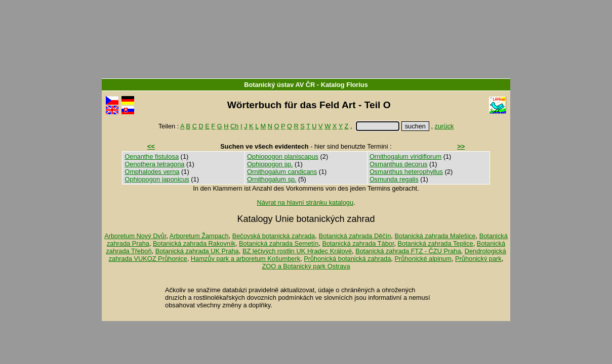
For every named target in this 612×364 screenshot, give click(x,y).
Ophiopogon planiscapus (283, 156)
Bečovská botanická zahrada (274, 236)
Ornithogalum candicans (282, 172)
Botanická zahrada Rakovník (194, 243)
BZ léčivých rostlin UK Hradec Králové (297, 251)
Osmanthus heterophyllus (406, 172)
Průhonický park (478, 259)
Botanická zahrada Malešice (435, 236)
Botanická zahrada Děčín (355, 236)
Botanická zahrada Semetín (279, 243)
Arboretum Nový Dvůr (135, 236)
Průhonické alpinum (423, 259)
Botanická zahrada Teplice (436, 243)
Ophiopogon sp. (270, 164)
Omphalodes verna (152, 172)
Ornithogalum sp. (272, 179)
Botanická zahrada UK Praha (197, 251)
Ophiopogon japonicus (157, 179)
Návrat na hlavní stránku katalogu (305, 202)
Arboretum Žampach (199, 236)
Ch (234, 126)
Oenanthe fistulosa (152, 156)
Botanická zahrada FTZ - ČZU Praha (408, 251)
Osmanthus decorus (399, 164)
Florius (357, 85)
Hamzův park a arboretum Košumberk (246, 259)
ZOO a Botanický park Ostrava (306, 266)
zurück (444, 126)
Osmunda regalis (394, 179)
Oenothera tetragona (154, 164)
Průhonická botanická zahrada (347, 259)
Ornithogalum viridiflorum (405, 156)
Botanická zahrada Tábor (358, 243)
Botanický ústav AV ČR (279, 85)
